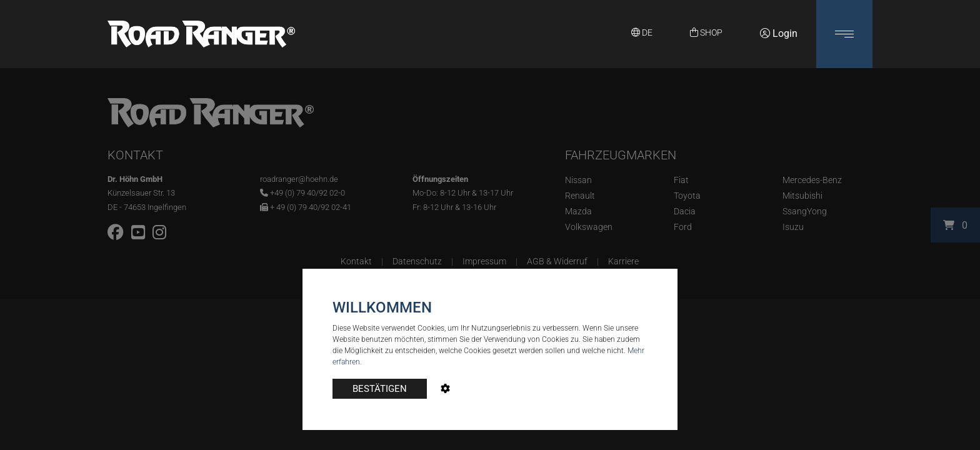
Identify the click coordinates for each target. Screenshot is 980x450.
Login (779, 33)
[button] (844, 34)
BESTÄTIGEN (380, 389)
